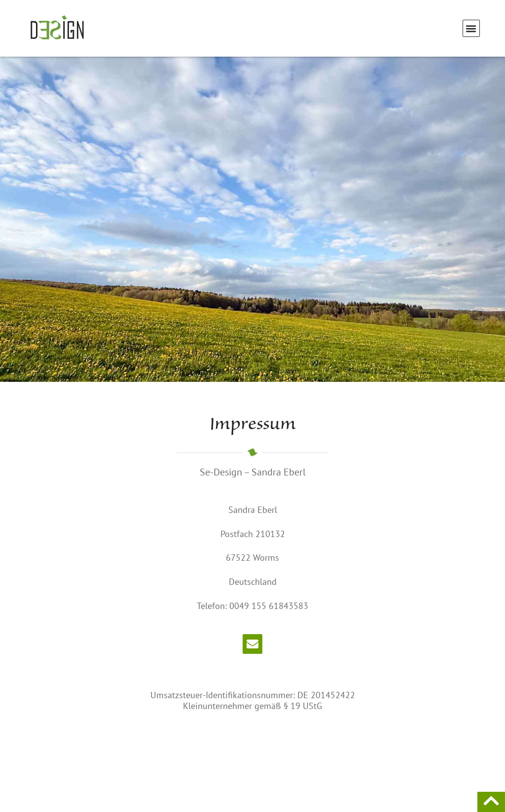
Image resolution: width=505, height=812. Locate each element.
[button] (471, 28)
